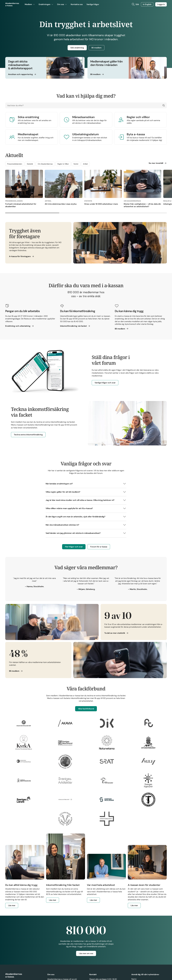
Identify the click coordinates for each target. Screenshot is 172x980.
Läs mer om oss (86, 954)
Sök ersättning (77, 48)
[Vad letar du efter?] (86, 106)
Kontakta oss (77, 5)
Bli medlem (97, 48)
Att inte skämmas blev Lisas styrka (61, 204)
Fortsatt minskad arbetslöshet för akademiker (21, 206)
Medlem (30, 5)
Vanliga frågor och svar (105, 383)
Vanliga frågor (93, 5)
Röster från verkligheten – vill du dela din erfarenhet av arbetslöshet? (142, 206)
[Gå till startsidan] (12, 5)
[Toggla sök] (135, 5)
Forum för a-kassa (99, 547)
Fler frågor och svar (74, 547)
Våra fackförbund (86, 709)
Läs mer (13, 906)
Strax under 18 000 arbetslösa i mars (101, 204)
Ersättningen (46, 5)
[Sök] (163, 106)
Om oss (62, 5)
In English (147, 5)
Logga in (161, 5)
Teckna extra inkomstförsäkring (28, 435)
